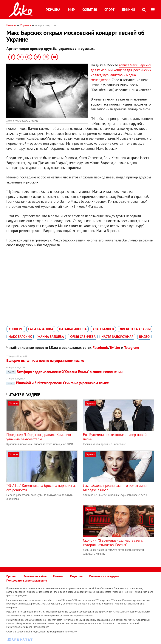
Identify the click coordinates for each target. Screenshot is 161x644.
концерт (16, 329)
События (90, 10)
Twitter (115, 348)
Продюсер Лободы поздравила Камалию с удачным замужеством (40, 437)
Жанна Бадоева (51, 337)
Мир (71, 10)
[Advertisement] (38, 531)
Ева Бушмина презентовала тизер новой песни (115, 437)
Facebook (100, 348)
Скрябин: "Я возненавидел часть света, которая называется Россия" (113, 543)
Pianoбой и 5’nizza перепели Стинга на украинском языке (58, 383)
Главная (11, 25)
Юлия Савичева (83, 337)
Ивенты (58, 576)
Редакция (76, 576)
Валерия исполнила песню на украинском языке (45, 361)
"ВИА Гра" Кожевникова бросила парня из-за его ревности (41, 488)
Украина (53, 10)
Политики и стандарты (104, 576)
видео (144, 337)
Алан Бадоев (103, 329)
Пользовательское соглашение (27, 580)
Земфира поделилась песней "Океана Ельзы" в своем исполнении (64, 372)
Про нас (12, 576)
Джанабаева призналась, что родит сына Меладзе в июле (115, 488)
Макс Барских (20, 337)
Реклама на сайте (35, 576)
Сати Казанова (41, 329)
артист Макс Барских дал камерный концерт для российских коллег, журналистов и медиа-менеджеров (121, 73)
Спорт (109, 10)
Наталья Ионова (73, 329)
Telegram (131, 348)
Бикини (129, 10)
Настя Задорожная (117, 337)
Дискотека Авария (135, 329)
